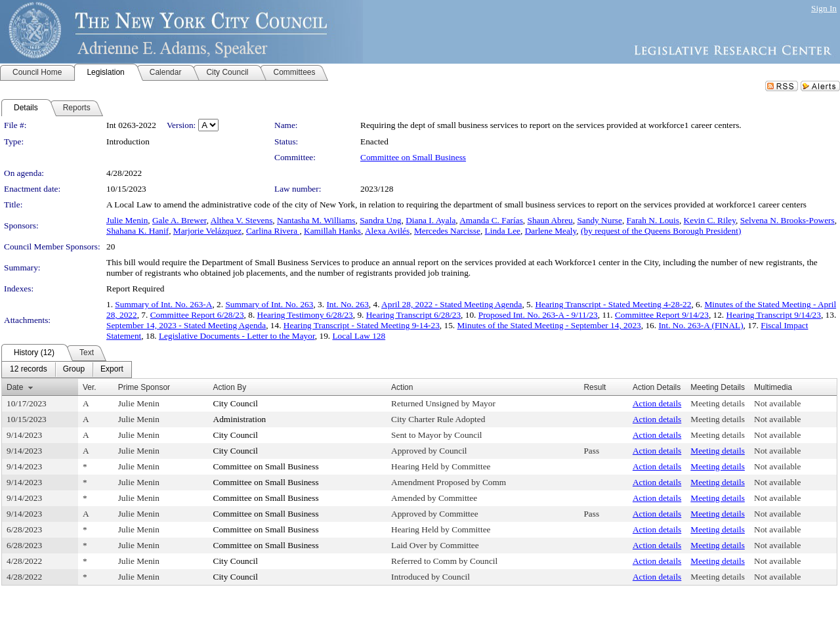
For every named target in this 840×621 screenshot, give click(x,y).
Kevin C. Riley (710, 220)
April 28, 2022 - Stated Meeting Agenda (451, 304)
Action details (657, 403)
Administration (240, 419)
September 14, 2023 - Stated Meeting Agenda (186, 325)
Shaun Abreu (550, 220)
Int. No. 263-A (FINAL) (701, 325)
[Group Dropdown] (74, 370)
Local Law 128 (359, 336)
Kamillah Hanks (332, 231)
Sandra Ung (380, 220)
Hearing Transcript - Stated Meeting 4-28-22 (613, 304)
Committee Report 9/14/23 (662, 315)
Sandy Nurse (599, 220)
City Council (236, 403)
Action (402, 387)
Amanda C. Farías (491, 220)
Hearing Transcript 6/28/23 (413, 315)
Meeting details (718, 403)
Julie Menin (127, 220)
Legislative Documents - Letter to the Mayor (237, 336)
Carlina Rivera (273, 231)
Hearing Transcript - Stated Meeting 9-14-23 (362, 325)
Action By (230, 387)
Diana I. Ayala (430, 220)
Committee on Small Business (413, 157)
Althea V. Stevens (242, 220)
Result (595, 387)
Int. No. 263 (347, 304)
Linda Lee (503, 231)
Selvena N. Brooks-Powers (787, 220)
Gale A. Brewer (179, 220)
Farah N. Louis (653, 220)
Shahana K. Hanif (137, 231)
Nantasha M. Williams (316, 220)
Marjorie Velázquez (207, 231)
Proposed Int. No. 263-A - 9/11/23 (538, 315)
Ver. (90, 387)
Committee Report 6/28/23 (197, 315)
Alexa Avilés (387, 231)
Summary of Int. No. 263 (269, 304)
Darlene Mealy (551, 231)
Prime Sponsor (144, 387)
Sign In (824, 8)
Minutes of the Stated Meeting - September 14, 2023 (549, 325)
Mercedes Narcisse (447, 231)
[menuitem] (29, 370)
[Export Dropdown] (112, 370)
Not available (777, 403)
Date (15, 387)
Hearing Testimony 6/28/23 (305, 315)
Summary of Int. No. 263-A (163, 304)
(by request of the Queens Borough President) (661, 231)
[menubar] (67, 370)
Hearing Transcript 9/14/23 (774, 315)
